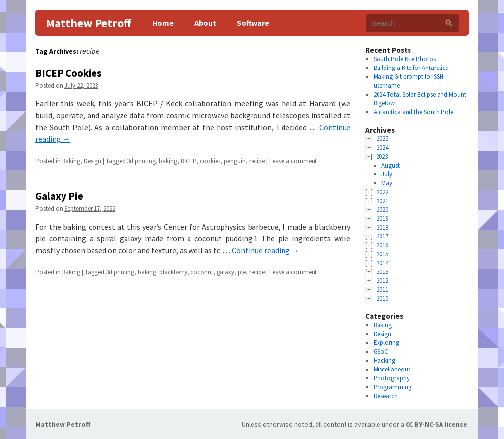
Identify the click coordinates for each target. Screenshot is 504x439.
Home (163, 23)
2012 (382, 281)
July (387, 174)
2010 (382, 298)
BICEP (189, 161)
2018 (382, 227)
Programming (393, 387)
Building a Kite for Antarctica (411, 68)
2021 (382, 201)
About (205, 23)
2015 (382, 254)
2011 (382, 289)
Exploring (386, 343)
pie (242, 272)
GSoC (381, 352)
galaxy (225, 272)
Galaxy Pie (59, 196)
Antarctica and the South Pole (413, 112)
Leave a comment (293, 161)
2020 (382, 210)
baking (168, 161)
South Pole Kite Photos (405, 59)
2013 (382, 272)
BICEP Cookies (69, 73)
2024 (382, 148)
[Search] (449, 23)
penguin (235, 161)
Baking (71, 161)
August (391, 165)
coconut (202, 272)
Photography (392, 378)
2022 (382, 192)
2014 (382, 263)
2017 (382, 236)
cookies (210, 161)
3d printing (141, 161)
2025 (382, 139)
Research (386, 396)
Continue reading (266, 250)
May (387, 183)
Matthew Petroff (89, 23)
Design (93, 161)
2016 (382, 245)
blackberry (173, 272)
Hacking (384, 360)
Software (253, 23)
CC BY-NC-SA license (436, 424)
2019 (382, 219)
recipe (257, 161)
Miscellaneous (392, 369)
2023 (382, 156)
